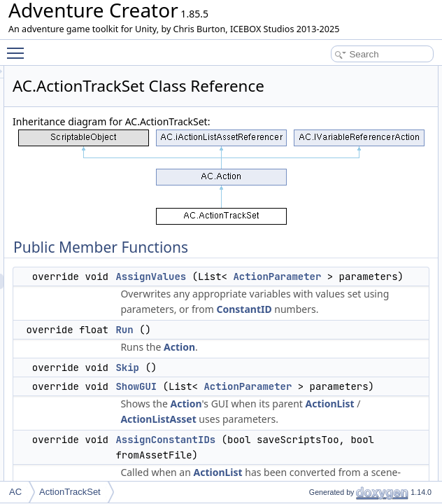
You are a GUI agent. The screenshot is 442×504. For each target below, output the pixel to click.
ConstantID (323, 421)
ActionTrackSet (70, 492)
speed (395, 351)
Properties (392, 474)
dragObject (405, 274)
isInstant (400, 381)
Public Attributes (403, 227)
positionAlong (409, 320)
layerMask (403, 412)
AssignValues (326, 311)
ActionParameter (334, 327)
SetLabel (400, 166)
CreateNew (405, 212)
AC (15, 492)
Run (299, 442)
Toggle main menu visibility (19, 47)
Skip (302, 479)
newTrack (402, 243)
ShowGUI (402, 135)
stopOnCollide (410, 397)
